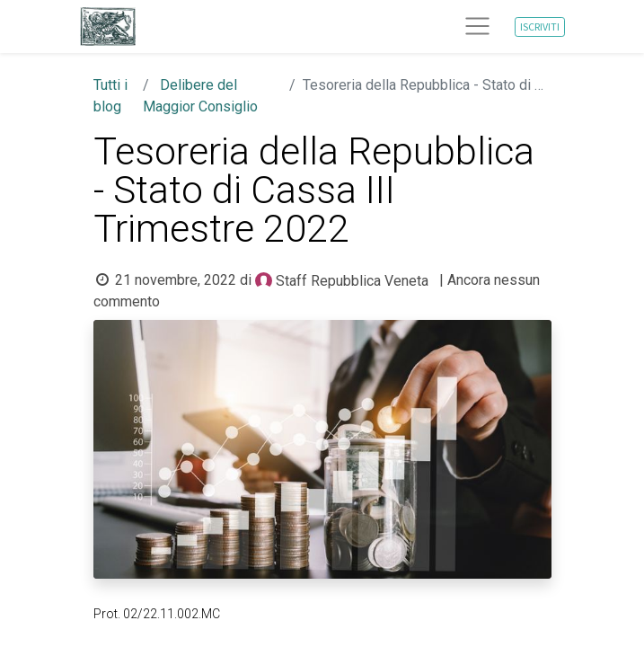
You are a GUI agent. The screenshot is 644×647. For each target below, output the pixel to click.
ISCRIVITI (540, 27)
